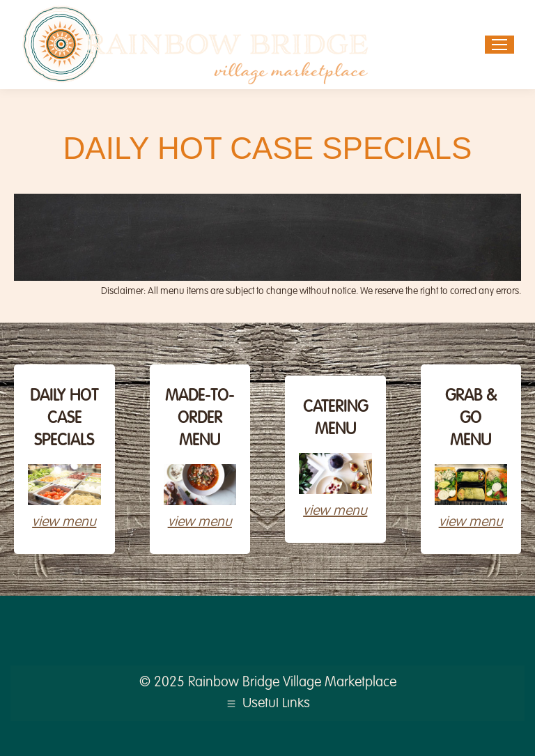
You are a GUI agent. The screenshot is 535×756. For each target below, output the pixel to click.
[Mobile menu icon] (499, 45)
